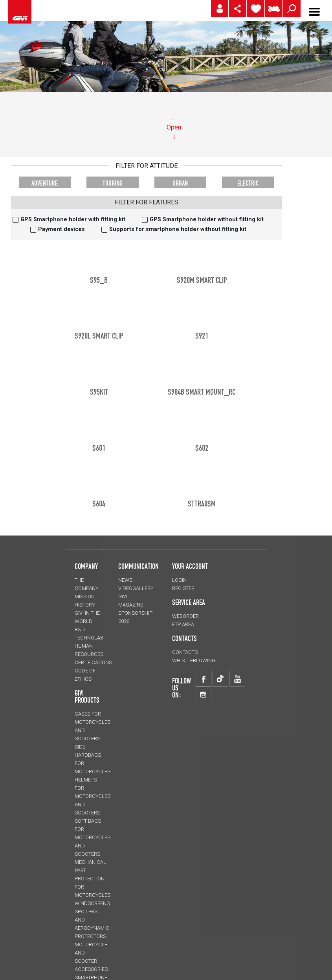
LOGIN (179, 580)
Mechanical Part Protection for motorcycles (93, 879)
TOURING (113, 183)
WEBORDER (185, 616)
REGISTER (183, 588)
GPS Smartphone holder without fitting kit (207, 219)
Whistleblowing (194, 660)
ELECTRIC (248, 183)
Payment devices (61, 229)
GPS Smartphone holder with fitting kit (73, 219)
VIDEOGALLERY (136, 588)
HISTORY (85, 605)
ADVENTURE (45, 183)
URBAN (180, 183)
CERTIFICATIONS (93, 662)
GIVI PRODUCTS (87, 696)
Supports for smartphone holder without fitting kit (178, 229)
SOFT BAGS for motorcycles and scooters (93, 837)
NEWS (125, 580)
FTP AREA (183, 624)
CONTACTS (185, 652)
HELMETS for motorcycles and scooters (93, 796)
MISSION (85, 597)
